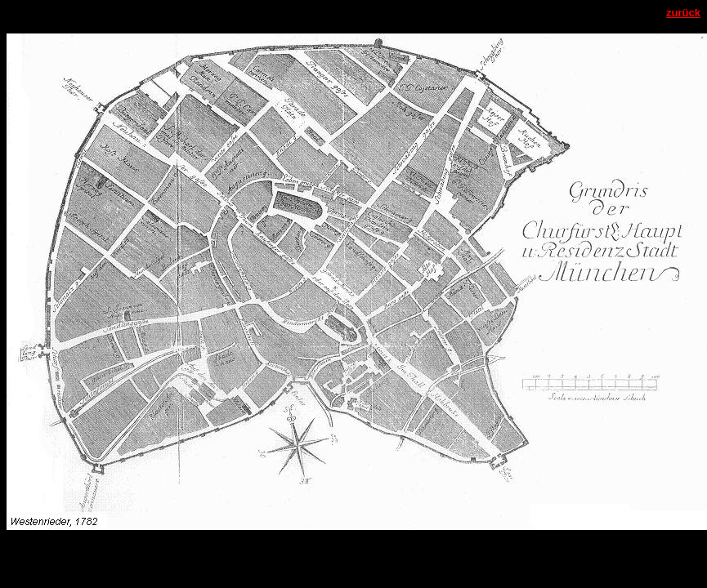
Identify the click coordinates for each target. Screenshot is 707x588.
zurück (683, 13)
